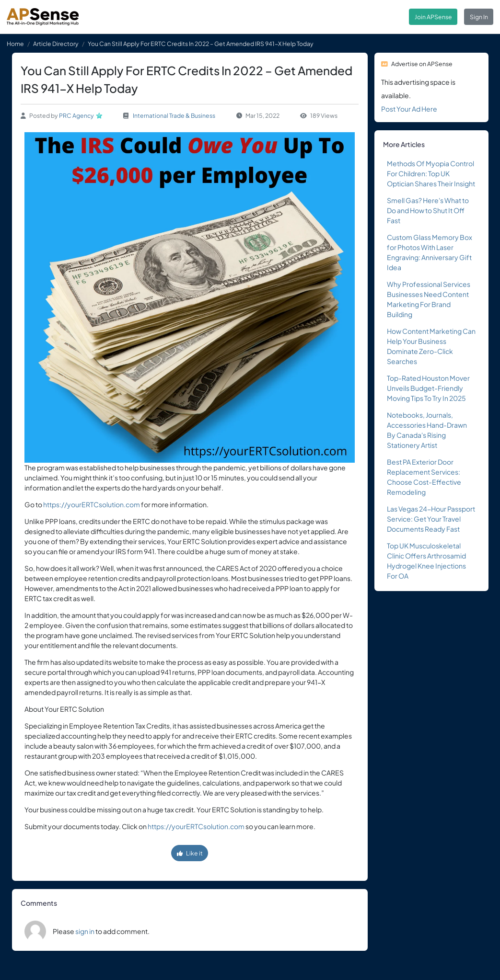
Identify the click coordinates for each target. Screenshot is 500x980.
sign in (85, 931)
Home (15, 44)
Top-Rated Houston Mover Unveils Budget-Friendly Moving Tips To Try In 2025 (428, 388)
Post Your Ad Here (409, 109)
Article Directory (56, 44)
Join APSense (433, 17)
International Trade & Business (174, 115)
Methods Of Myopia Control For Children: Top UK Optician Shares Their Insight (431, 173)
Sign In (479, 17)
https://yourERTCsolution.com (92, 504)
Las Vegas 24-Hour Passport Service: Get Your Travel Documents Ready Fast (431, 519)
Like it (190, 853)
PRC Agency (76, 115)
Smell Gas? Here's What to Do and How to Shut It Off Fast (428, 210)
